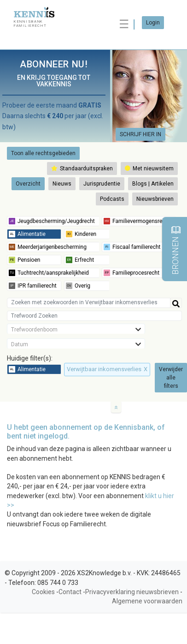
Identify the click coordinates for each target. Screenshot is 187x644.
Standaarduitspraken (82, 169)
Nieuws (62, 184)
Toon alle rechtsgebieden (43, 153)
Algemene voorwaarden (147, 601)
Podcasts (112, 199)
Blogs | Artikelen (153, 184)
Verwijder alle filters (171, 378)
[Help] (176, 303)
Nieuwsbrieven (155, 199)
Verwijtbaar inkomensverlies (107, 369)
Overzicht (28, 184)
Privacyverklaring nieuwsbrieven (132, 592)
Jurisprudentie (102, 184)
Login (153, 23)
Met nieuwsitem (149, 169)
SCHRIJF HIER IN (140, 134)
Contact (70, 592)
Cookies (43, 592)
